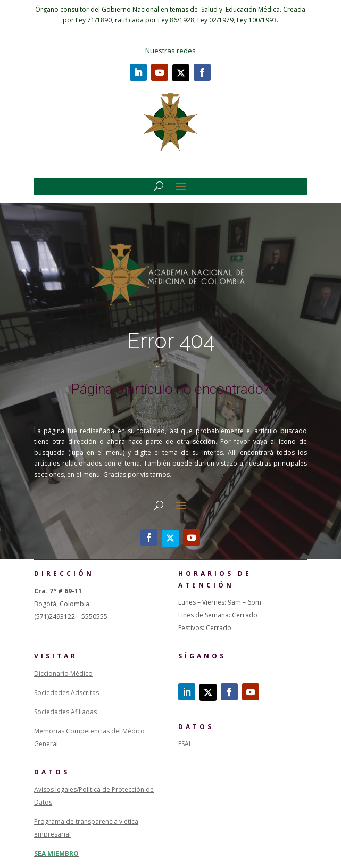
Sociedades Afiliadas (65, 712)
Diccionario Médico (63, 673)
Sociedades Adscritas (66, 693)
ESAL (185, 744)
